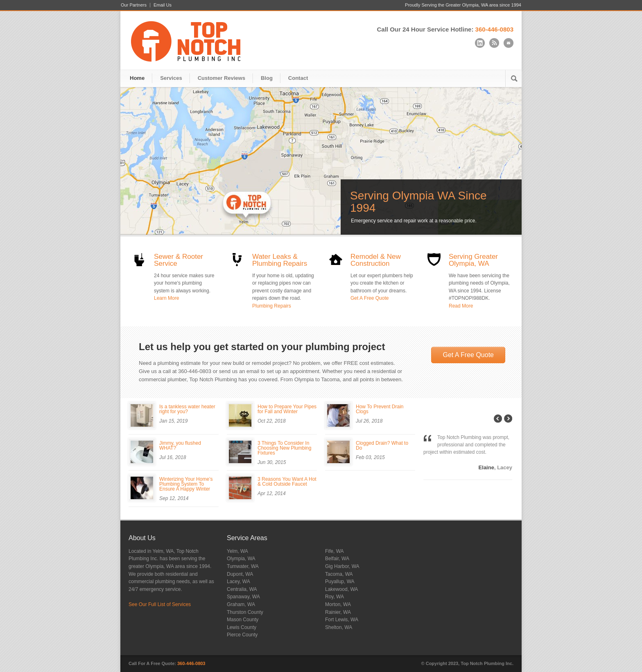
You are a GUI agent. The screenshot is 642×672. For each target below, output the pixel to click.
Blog (267, 78)
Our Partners (134, 5)
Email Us (163, 5)
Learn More (166, 298)
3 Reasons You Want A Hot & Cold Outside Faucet (287, 482)
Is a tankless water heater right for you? (187, 409)
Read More (461, 306)
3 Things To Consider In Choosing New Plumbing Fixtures (284, 448)
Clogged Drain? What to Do (382, 446)
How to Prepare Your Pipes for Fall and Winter (287, 409)
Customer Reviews (222, 78)
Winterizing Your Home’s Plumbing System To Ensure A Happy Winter (186, 484)
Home (137, 78)
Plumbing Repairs (272, 306)
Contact (298, 78)
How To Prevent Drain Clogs (380, 409)
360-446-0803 (494, 29)
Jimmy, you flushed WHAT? (180, 446)
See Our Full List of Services (160, 604)
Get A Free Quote (370, 298)
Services (171, 78)
